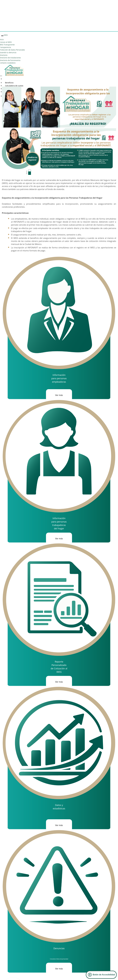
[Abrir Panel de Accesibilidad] (101, 975)
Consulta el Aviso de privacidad (59, 959)
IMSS (6, 35)
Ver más (59, 395)
